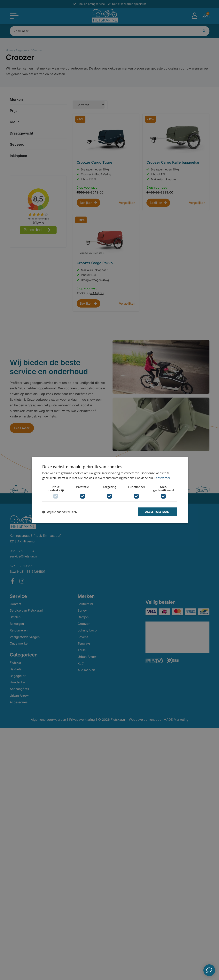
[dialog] (109, 490)
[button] (60, 512)
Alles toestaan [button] (157, 512)
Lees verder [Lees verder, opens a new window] (162, 478)
